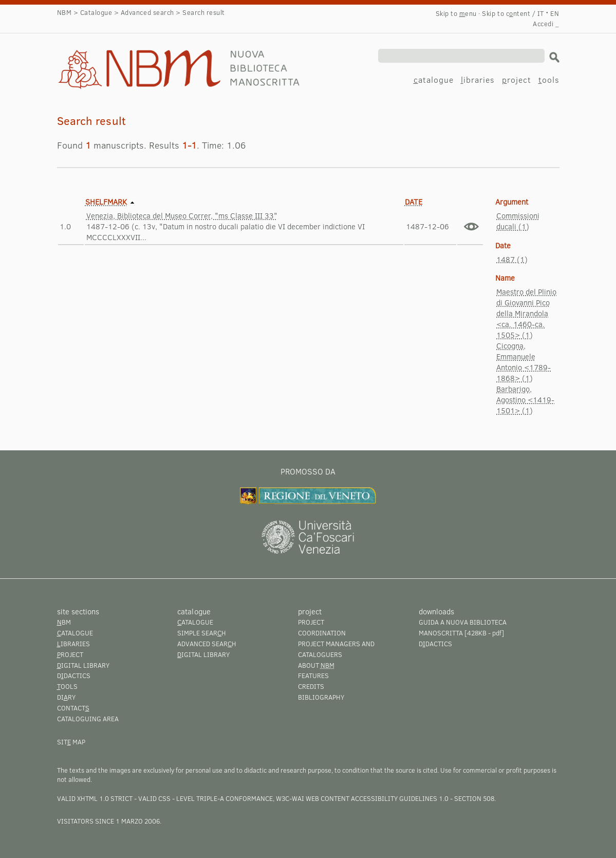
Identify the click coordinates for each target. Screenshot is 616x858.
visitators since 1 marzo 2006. (109, 821)
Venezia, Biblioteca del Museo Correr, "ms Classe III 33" (182, 215)
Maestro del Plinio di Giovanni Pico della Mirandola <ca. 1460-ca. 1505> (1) (526, 313)
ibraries (478, 79)
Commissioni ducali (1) (518, 221)
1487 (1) (512, 259)
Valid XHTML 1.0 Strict (95, 798)
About (316, 665)
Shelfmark (106, 202)
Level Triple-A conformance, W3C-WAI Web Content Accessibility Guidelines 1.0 (312, 798)
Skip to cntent (506, 13)
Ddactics (74, 676)
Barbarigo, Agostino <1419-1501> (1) (525, 399)
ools (549, 79)
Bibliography (321, 697)
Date (414, 202)
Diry (66, 697)
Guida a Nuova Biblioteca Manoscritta (463, 627)
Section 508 (474, 798)
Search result (109, 60)
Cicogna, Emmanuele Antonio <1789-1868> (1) (524, 362)
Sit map (71, 742)
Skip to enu (456, 13)
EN (555, 13)
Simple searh (202, 633)
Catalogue (96, 12)
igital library (83, 665)
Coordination (322, 633)
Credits (311, 686)
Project (311, 622)
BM (64, 622)
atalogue (434, 79)
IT (541, 13)
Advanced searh (207, 644)
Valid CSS (154, 798)
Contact (73, 708)
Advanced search (147, 12)
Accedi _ (546, 24)
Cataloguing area (88, 719)
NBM (64, 12)
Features (313, 676)
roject (517, 79)
